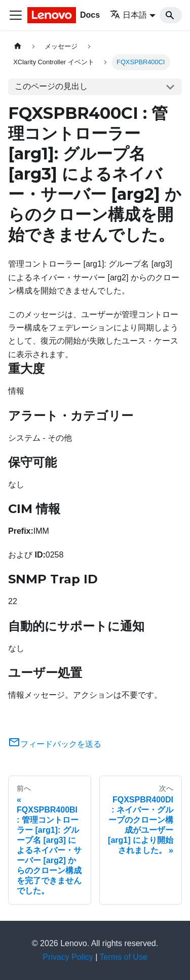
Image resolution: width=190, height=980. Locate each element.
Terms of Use (124, 957)
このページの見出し (51, 86)
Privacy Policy (68, 957)
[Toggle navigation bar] (16, 15)
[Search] (171, 15)
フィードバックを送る (55, 744)
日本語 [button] (128, 15)
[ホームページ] (18, 46)
